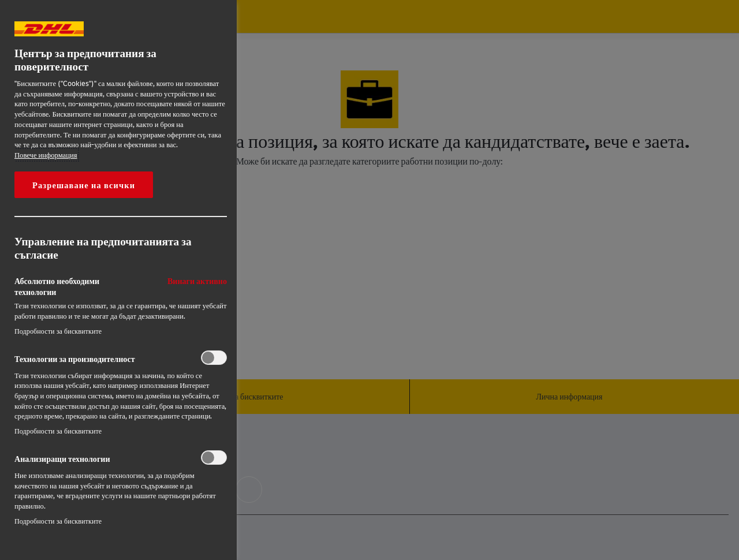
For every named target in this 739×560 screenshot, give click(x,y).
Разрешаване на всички (84, 185)
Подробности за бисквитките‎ (58, 331)
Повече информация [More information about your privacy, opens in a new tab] (46, 155)
